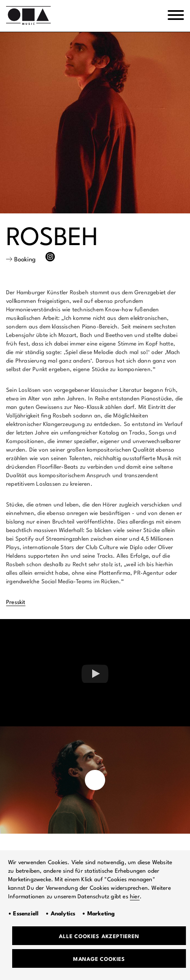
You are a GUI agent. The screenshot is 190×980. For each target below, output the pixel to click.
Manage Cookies (99, 959)
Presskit (16, 602)
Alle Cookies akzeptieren (99, 937)
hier (135, 897)
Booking (25, 260)
